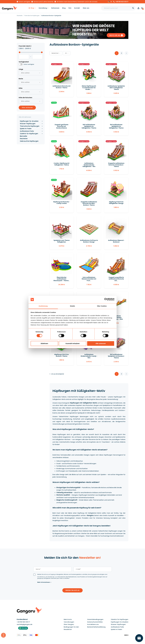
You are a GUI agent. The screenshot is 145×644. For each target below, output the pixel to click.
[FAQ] (70, 8)
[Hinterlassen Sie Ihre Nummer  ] (139, 638)
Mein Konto (68, 619)
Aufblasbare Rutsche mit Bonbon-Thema (62, 87)
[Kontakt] (77, 8)
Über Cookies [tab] (102, 306)
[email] (93, 569)
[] (133, 8)
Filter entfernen (27, 108)
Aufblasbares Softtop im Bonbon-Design (89, 241)
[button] (110, 2)
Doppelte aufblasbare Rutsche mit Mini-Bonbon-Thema (89, 203)
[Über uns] (86, 8)
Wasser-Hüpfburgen (28, 124)
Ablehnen (44, 343)
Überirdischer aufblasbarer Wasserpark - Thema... (62, 279)
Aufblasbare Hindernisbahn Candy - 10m (89, 356)
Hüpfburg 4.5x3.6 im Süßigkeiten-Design (116, 203)
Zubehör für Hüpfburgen (29, 134)
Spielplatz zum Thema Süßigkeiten (62, 241)
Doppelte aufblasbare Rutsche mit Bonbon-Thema (116, 165)
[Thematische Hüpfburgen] (32, 16)
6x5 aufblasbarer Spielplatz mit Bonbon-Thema (116, 356)
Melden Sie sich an (72, 590)
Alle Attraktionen (25, 117)
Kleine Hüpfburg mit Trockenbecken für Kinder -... (89, 88)
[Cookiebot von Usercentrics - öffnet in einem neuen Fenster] (106, 299)
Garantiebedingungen (95, 619)
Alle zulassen (101, 343)
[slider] (20, 52)
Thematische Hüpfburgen (30, 126)
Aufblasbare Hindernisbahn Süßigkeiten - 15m (89, 165)
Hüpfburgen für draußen (29, 121)
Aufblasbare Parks (27, 131)
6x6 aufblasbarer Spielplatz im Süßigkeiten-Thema (89, 126)
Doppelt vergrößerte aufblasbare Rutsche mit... (116, 279)
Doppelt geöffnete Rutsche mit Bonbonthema (62, 126)
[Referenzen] (55, 8)
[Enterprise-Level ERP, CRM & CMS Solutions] (126, 635)
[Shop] (32, 8)
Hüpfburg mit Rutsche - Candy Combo (62, 203)
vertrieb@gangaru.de (25, 624)
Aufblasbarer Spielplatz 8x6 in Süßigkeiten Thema (116, 88)
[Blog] (64, 8)
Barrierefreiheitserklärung (96, 627)
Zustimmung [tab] (43, 306)
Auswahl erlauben (73, 343)
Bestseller (24, 136)
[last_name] (52, 569)
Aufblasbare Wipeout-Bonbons (116, 241)
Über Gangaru (69, 624)
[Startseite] (20, 16)
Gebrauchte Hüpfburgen (29, 141)
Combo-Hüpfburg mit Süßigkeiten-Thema (62, 164)
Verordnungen (69, 622)
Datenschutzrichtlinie (95, 622)
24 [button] (67, 53)
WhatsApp (24, 628)
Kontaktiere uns (93, 624)
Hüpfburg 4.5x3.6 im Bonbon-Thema (62, 355)
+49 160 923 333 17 (122, 2)
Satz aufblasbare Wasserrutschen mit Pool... (89, 279)
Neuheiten (24, 139)
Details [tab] (73, 306)
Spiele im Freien (26, 129)
